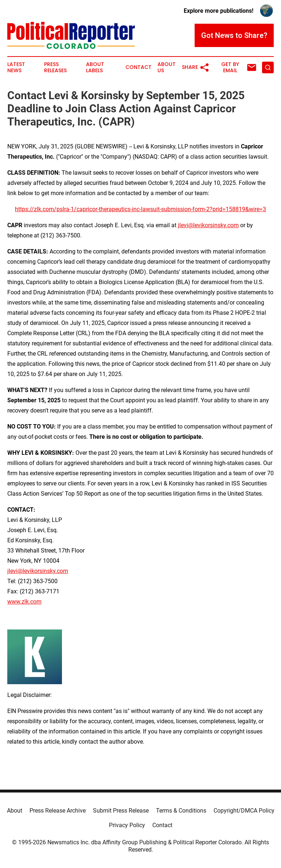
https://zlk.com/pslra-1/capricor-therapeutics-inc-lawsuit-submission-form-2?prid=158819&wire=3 (140, 209)
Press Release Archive (58, 811)
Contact (138, 67)
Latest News (16, 67)
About (15, 811)
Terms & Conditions (181, 811)
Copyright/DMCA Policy (244, 811)
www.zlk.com (24, 602)
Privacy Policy (127, 825)
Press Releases (55, 67)
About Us (167, 67)
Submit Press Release (121, 811)
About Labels (95, 67)
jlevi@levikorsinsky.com (208, 225)
